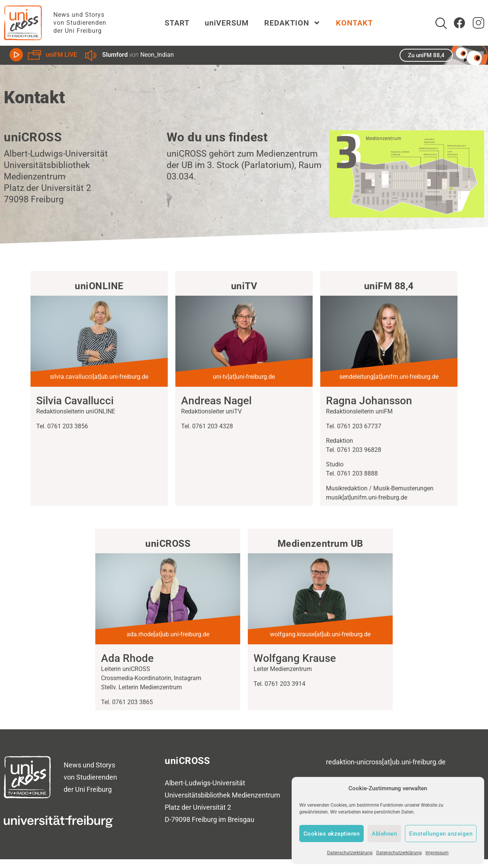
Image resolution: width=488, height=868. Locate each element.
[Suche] (441, 23)
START (177, 23)
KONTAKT (354, 23)
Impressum (437, 853)
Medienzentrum (256, 795)
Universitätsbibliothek (197, 795)
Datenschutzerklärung (350, 853)
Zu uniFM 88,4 (426, 55)
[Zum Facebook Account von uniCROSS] (459, 23)
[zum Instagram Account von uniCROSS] (478, 23)
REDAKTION (292, 23)
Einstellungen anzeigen (441, 834)
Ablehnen (384, 834)
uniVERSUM (227, 23)
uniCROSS (187, 761)
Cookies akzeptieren (332, 834)
